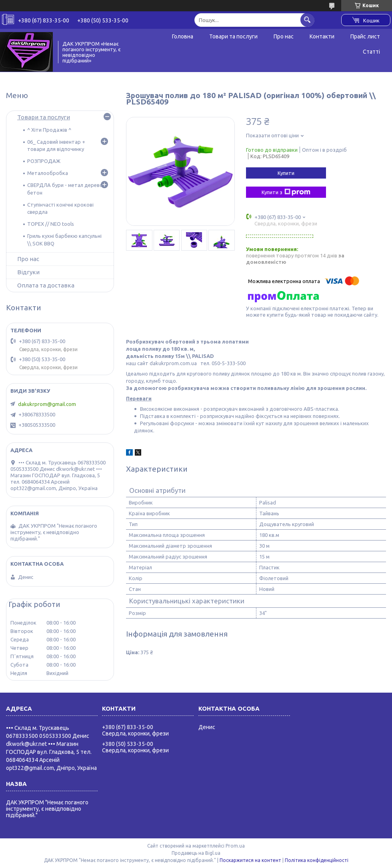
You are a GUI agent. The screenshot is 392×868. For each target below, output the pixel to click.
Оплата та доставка (46, 285)
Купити (286, 173)
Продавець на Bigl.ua (196, 853)
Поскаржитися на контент (250, 860)
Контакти (322, 36)
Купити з (286, 192)
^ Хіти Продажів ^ (49, 130)
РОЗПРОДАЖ (44, 161)
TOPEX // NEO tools (51, 224)
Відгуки (28, 272)
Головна (183, 36)
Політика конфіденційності (317, 860)
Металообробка (48, 173)
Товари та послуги (233, 36)
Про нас (284, 36)
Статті (371, 52)
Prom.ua (235, 846)
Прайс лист (365, 36)
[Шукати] (307, 20)
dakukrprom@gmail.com (47, 404)
